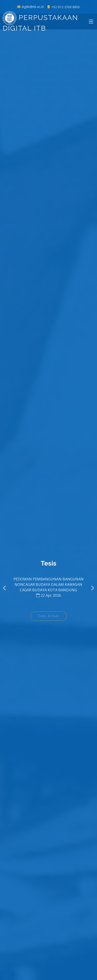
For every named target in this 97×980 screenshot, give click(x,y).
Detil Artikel (49, 618)
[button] (5, 588)
